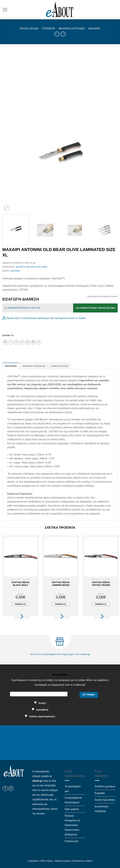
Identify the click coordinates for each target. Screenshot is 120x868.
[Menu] (5, 10)
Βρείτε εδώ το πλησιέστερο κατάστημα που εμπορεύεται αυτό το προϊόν (46, 318)
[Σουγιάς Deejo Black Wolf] (21, 557)
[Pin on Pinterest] (28, 342)
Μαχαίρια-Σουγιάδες (72, 29)
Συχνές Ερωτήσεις (105, 800)
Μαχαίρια (94, 29)
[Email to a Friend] (22, 342)
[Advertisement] (60, 68)
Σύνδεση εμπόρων (105, 786)
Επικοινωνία (71, 841)
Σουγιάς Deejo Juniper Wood (61, 584)
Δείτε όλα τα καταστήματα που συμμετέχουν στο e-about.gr (60, 654)
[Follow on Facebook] (5, 788)
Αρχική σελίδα (29, 29)
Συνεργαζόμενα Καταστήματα (73, 800)
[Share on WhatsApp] (5, 342)
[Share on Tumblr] (39, 342)
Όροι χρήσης (72, 809)
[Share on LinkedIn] (33, 342)
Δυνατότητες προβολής (102, 809)
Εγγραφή (100, 793)
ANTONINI (15, 271)
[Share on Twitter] (16, 342)
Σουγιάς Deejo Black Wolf (21, 584)
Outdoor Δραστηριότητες (42, 716)
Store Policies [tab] (60, 366)
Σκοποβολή (42, 710)
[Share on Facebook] (11, 342)
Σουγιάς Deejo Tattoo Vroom (101, 584)
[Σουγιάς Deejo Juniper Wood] (61, 557)
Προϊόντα (48, 29)
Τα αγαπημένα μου (73, 789)
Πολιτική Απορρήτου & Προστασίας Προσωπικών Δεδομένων (72, 825)
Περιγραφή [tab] (11, 366)
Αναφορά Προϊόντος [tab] (34, 366)
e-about (89, 861)
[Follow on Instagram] (11, 788)
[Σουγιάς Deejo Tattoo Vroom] (101, 557)
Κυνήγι (42, 703)
